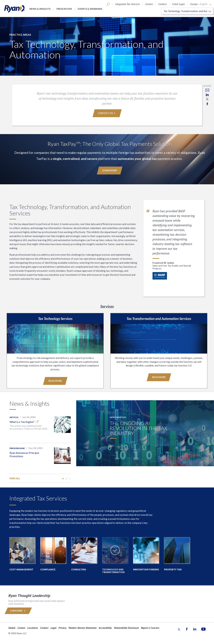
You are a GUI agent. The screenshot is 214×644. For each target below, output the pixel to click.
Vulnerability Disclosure (126, 628)
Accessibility (105, 628)
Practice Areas (20, 35)
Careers (149, 4)
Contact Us (107, 113)
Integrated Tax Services (127, 4)
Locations (33, 628)
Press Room (64, 9)
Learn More (110, 170)
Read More (55, 381)
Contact (162, 4)
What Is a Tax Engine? (24, 422)
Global (12, 628)
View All (15, 478)
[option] (40, 428)
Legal (53, 628)
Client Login (178, 4)
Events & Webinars (90, 9)
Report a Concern (150, 628)
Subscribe (18, 611)
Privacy (62, 628)
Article (14, 417)
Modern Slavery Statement (83, 628)
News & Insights (40, 9)
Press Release (17, 448)
